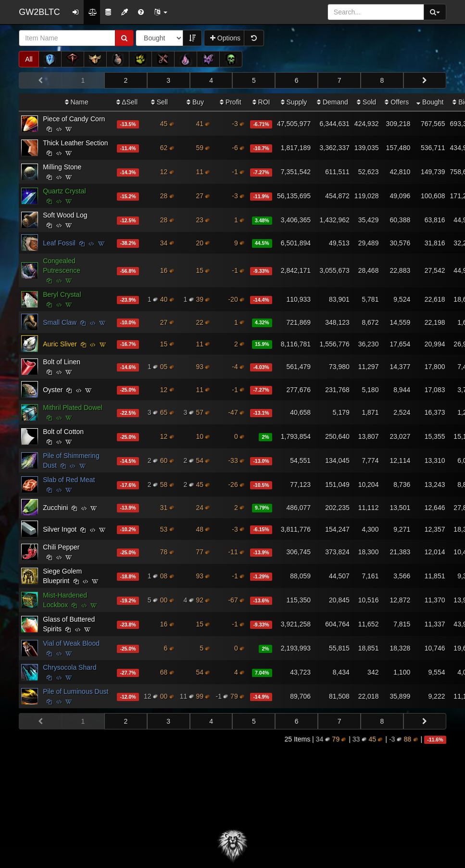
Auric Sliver (60, 344)
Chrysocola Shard (69, 667)
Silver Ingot (60, 529)
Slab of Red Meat (69, 480)
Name (77, 102)
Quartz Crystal (64, 191)
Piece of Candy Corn (74, 119)
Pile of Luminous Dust (75, 691)
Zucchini (55, 508)
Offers (397, 102)
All (29, 59)
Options (225, 38)
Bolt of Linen (62, 362)
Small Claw (60, 322)
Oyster (53, 390)
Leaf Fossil (59, 243)
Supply (294, 102)
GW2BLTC (39, 12)
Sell (159, 102)
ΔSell (127, 102)
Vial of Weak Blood (71, 643)
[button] (161, 12)
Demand (333, 102)
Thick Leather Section (75, 143)
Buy (195, 102)
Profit (231, 102)
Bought (430, 102)
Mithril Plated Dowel (73, 408)
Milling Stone (62, 167)
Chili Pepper (61, 547)
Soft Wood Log (65, 215)
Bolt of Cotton (63, 432)
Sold (366, 102)
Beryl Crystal (62, 294)
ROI (261, 102)
